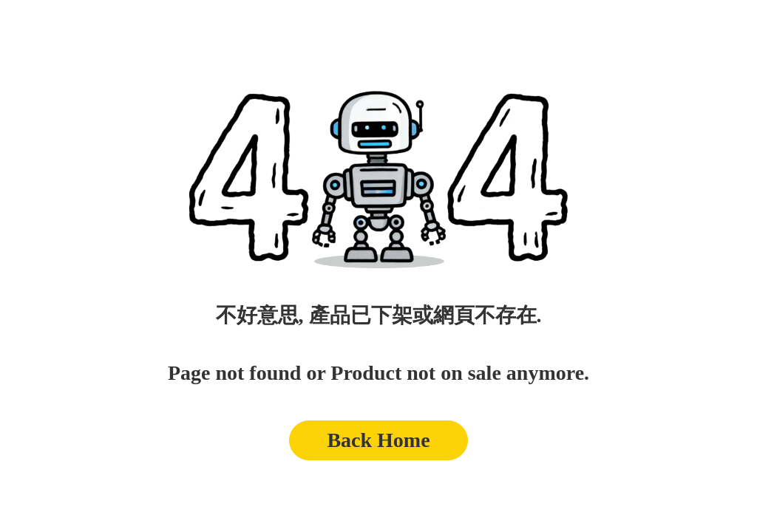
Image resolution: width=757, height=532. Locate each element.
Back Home (378, 440)
